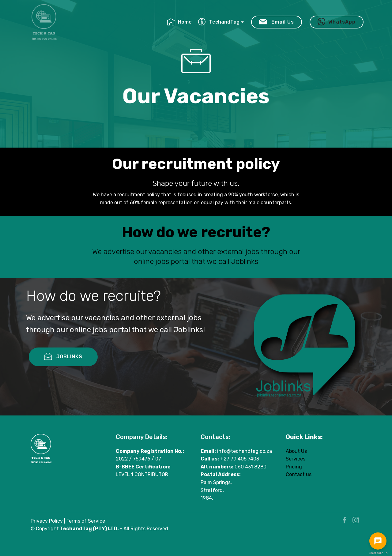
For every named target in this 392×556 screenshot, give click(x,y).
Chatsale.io (378, 553)
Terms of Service (86, 521)
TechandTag (219, 22)
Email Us (277, 22)
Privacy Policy (47, 521)
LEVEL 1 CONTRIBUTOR (142, 475)
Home (179, 22)
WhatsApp (337, 22)
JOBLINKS (63, 372)
